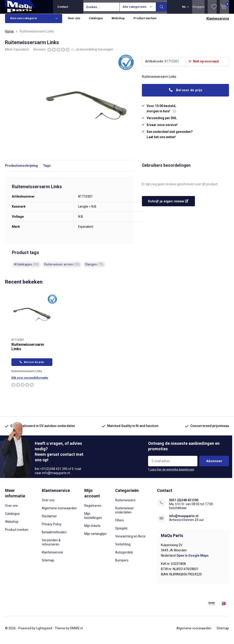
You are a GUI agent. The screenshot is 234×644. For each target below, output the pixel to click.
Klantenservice (218, 22)
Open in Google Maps (193, 559)
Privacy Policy (52, 528)
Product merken (145, 22)
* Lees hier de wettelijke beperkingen (171, 473)
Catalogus (96, 22)
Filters (120, 524)
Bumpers (122, 564)
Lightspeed (44, 632)
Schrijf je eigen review (168, 205)
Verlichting (123, 548)
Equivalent (21, 53)
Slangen (94, 268)
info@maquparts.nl (184, 519)
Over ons (74, 22)
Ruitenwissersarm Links (28, 350)
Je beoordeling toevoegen (94, 53)
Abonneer (214, 464)
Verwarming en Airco (130, 540)
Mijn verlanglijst (95, 537)
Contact (63, 7)
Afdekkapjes (26, 268)
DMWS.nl (76, 632)
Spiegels (121, 532)
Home (9, 35)
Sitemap (48, 564)
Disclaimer (49, 520)
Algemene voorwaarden (59, 512)
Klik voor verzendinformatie (30, 381)
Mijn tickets (92, 529)
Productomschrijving (21, 169)
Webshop (118, 22)
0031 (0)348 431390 (184, 504)
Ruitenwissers (125, 504)
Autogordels (124, 556)
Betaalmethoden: (54, 536)
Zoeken (162, 7)
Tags (47, 169)
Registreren (93, 509)
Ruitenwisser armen (62, 268)
